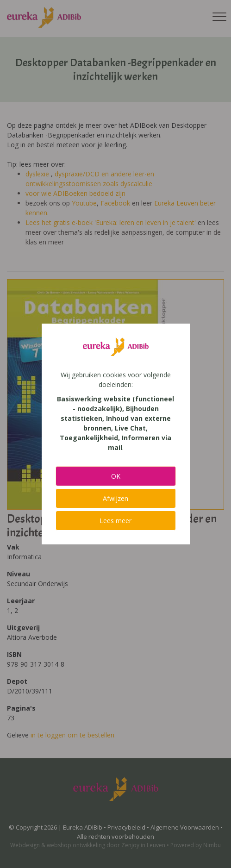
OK (116, 476)
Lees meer (115, 521)
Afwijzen (115, 498)
